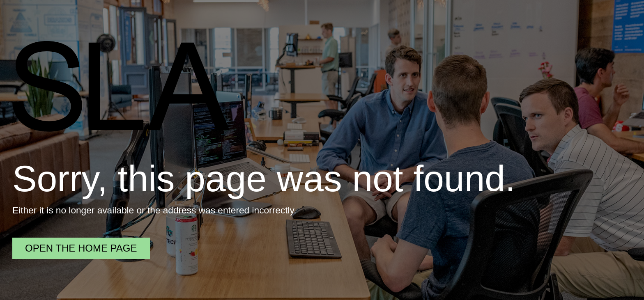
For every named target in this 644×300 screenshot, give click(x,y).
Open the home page (81, 248)
